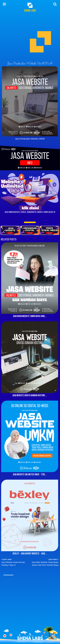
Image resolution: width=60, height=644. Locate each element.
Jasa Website (11, 144)
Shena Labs (30, 11)
